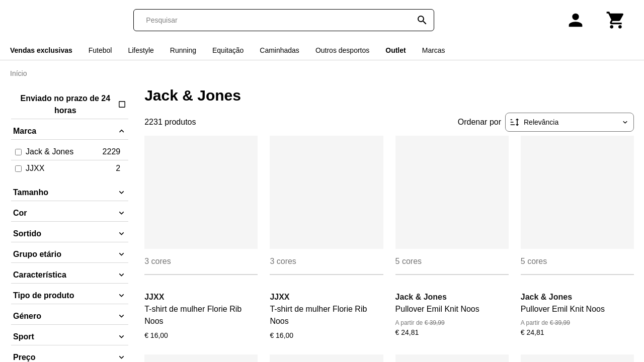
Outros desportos (342, 50)
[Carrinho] (616, 20)
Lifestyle (141, 50)
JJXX (154, 297)
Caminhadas (279, 50)
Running (183, 50)
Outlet (395, 50)
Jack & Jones (421, 297)
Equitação (228, 50)
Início (18, 73)
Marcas (434, 50)
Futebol (100, 50)
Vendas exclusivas (41, 50)
